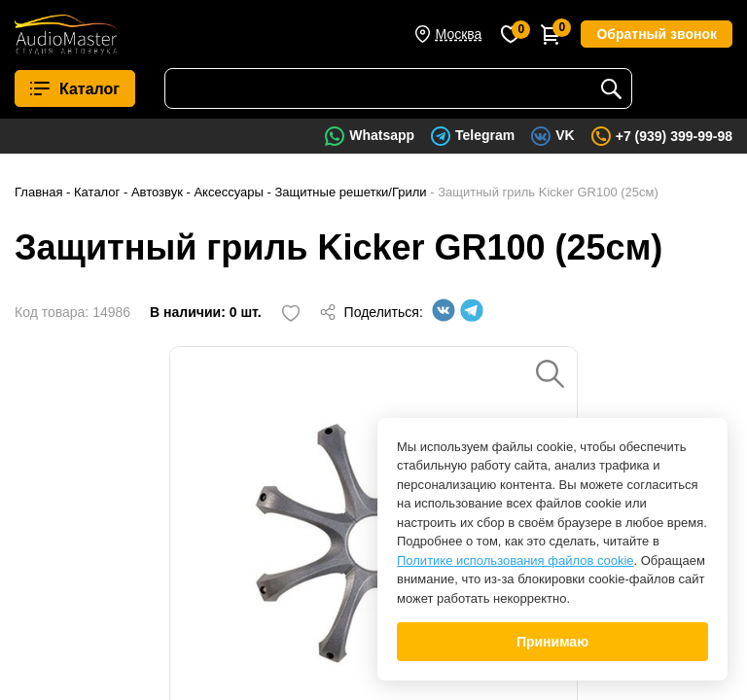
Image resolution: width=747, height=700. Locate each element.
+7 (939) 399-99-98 (674, 136)
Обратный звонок (657, 34)
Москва (459, 34)
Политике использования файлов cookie (516, 560)
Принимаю (552, 642)
